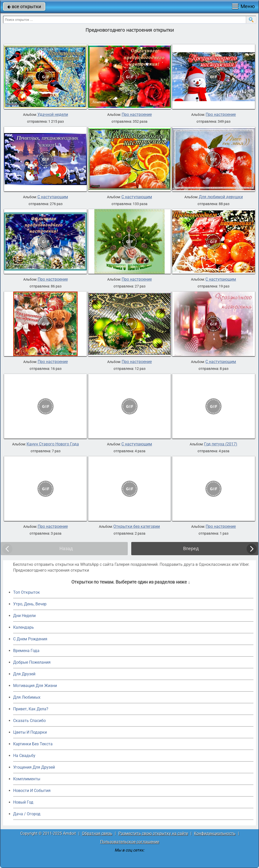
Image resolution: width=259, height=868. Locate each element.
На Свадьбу (24, 756)
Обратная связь (97, 833)
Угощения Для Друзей (34, 767)
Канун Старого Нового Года (53, 444)
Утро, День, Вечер (30, 604)
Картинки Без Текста (33, 744)
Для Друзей (24, 674)
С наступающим (53, 197)
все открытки (24, 6)
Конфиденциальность (215, 833)
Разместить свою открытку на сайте (153, 833)
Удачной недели (53, 115)
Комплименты (27, 779)
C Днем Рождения (30, 639)
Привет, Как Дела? (31, 709)
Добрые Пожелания (32, 662)
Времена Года (26, 651)
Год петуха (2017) (221, 444)
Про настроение (137, 115)
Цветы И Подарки (30, 732)
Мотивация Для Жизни (35, 686)
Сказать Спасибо (29, 721)
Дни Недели (24, 616)
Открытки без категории (137, 527)
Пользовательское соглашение (130, 842)
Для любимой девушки (221, 197)
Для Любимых (27, 697)
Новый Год (23, 802)
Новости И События (32, 791)
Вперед (191, 548)
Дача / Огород (27, 814)
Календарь (24, 627)
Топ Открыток (27, 592)
